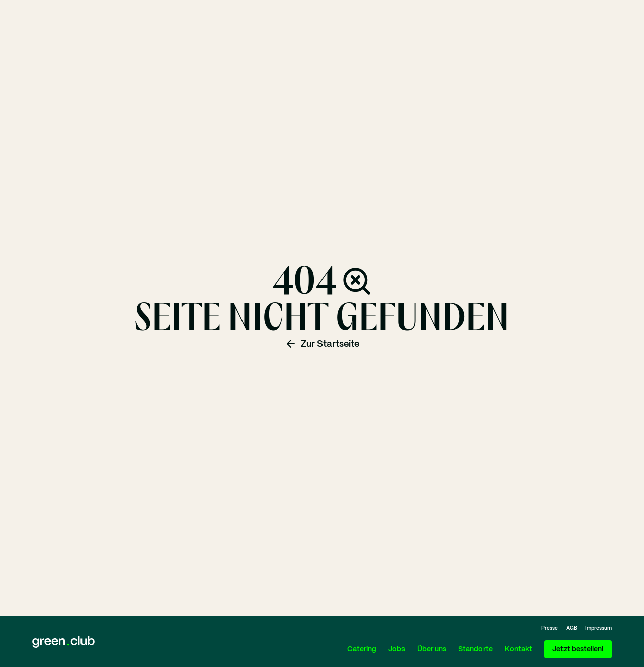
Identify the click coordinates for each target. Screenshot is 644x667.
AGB (572, 628)
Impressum (598, 628)
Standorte (475, 649)
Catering (362, 649)
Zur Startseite (322, 344)
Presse (550, 628)
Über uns (432, 649)
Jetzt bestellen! (578, 649)
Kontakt (518, 649)
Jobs (397, 649)
